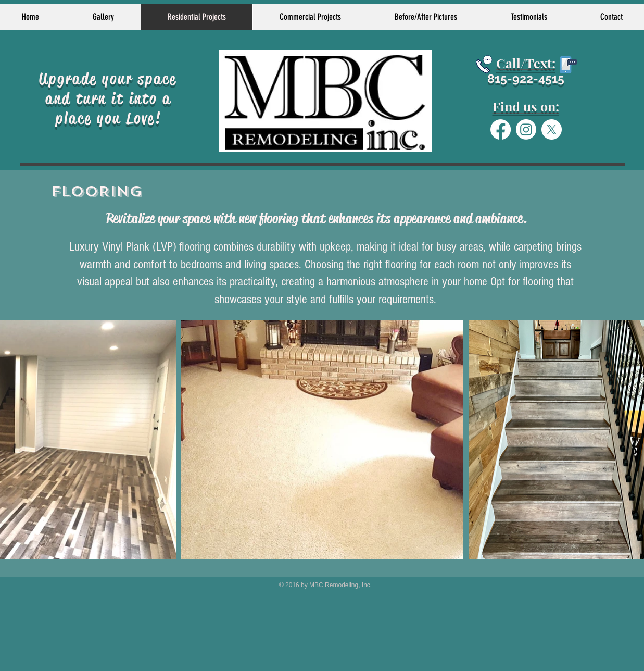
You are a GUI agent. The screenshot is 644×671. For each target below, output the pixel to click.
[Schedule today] (484, 64)
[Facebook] (501, 129)
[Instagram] (526, 129)
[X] (552, 129)
